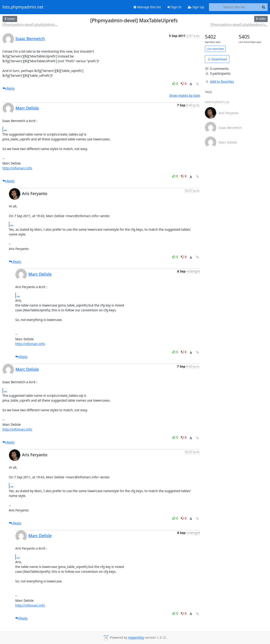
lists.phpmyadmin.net (23, 7)
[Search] (264, 7)
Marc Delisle (27, 108)
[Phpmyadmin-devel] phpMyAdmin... (30, 24)
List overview (215, 49)
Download (217, 59)
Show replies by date (185, 95)
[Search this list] (234, 7)
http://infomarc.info (17, 168)
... (6, 129)
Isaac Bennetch (30, 39)
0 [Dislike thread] (184, 84)
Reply (9, 88)
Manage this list (147, 7)
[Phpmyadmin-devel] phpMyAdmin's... (239, 24)
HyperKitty (136, 637)
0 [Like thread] (176, 84)
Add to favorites (219, 81)
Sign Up (196, 7)
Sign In (174, 7)
